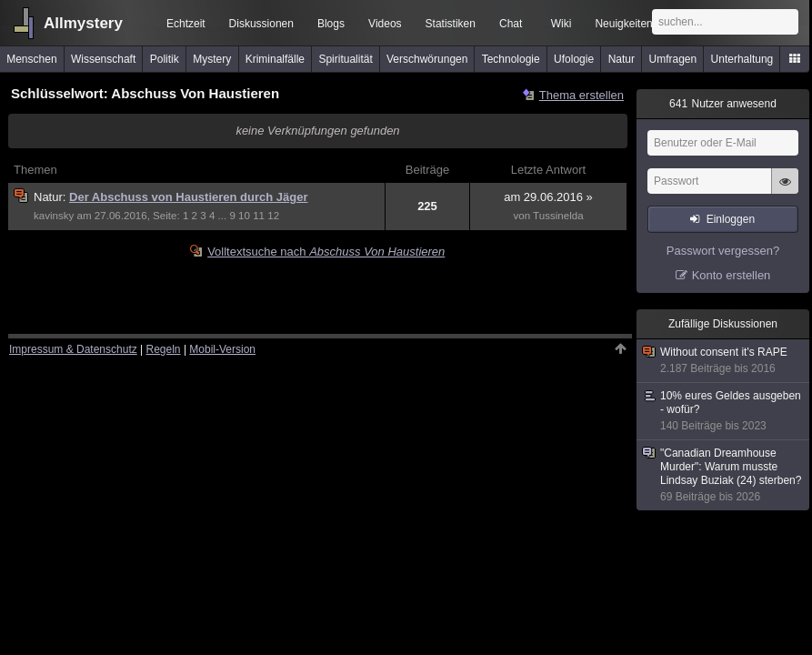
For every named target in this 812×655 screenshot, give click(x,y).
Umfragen (673, 59)
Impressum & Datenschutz (73, 349)
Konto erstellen (732, 275)
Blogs (331, 24)
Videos (385, 24)
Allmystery (83, 23)
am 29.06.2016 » (548, 197)
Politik (165, 59)
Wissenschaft (103, 59)
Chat (511, 24)
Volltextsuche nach (326, 252)
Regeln (164, 349)
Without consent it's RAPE (724, 361)
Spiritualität (345, 59)
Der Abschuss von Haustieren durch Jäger (189, 197)
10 (244, 216)
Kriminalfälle (275, 59)
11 (259, 216)
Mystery (212, 59)
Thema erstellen (581, 95)
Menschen (31, 59)
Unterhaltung (742, 59)
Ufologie (574, 59)
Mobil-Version (222, 349)
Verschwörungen (427, 59)
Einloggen (731, 219)
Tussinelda (558, 216)
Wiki (561, 24)
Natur (622, 59)
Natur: (51, 197)
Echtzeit (186, 24)
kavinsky (54, 216)
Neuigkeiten (623, 24)
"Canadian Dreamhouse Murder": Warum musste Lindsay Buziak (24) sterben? (724, 475)
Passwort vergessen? (723, 251)
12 (273, 216)
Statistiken (451, 24)
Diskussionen (261, 24)
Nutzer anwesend (723, 104)
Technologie (511, 59)
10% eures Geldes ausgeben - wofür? (724, 411)
